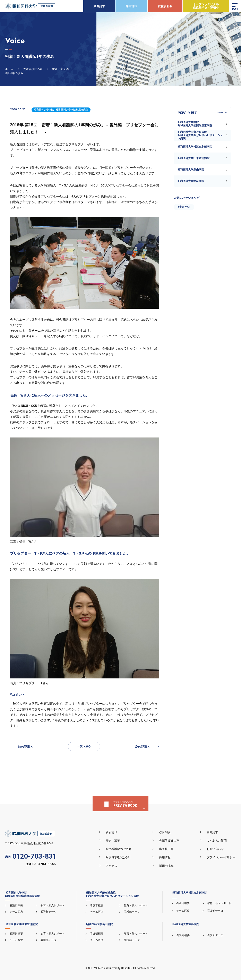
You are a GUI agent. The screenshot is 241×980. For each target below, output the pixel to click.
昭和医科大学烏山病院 (191, 170)
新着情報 (114, 832)
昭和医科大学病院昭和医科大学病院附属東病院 (195, 124)
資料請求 (99, 6)
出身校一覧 (168, 849)
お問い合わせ (216, 849)
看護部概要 (16, 906)
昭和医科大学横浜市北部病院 (195, 147)
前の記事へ (25, 747)
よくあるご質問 (217, 841)
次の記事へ (143, 747)
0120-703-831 (31, 857)
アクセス (114, 866)
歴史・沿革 (115, 841)
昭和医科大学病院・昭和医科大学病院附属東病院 (61, 110)
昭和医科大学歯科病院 (191, 181)
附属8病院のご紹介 (120, 858)
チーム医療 (16, 912)
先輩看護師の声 (171, 841)
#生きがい (184, 207)
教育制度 (166, 832)
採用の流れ (168, 866)
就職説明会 (165, 6)
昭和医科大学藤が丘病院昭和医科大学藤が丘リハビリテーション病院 (200, 135)
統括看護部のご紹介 (121, 849)
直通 (41, 865)
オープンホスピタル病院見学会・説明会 (206, 6)
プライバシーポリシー (222, 858)
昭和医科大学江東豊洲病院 (193, 158)
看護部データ (48, 912)
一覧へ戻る (84, 746)
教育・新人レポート (52, 906)
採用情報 (131, 6)
